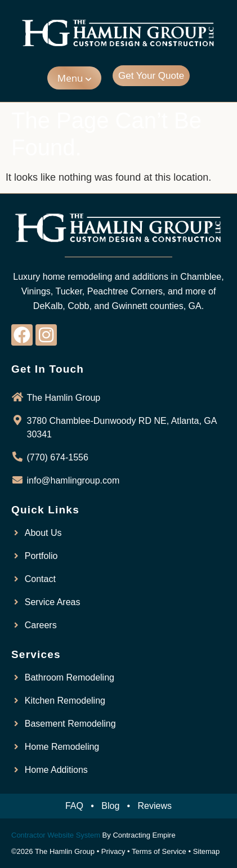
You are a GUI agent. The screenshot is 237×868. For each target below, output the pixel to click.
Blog (110, 806)
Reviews (155, 806)
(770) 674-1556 (58, 457)
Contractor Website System (56, 835)
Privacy (113, 851)
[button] (74, 78)
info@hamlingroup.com (73, 480)
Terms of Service (159, 851)
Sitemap (207, 851)
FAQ (74, 806)
